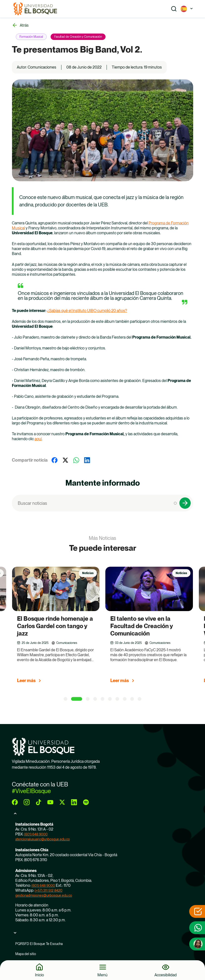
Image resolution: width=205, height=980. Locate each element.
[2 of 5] (77, 699)
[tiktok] (38, 802)
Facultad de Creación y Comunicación (78, 37)
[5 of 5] (102, 699)
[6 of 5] (110, 699)
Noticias (88, 573)
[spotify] (86, 802)
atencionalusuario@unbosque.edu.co (43, 839)
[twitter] (62, 802)
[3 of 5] (88, 699)
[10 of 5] (140, 699)
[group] (62, 627)
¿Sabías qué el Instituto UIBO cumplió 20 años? (87, 311)
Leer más (26, 681)
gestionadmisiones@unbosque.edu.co (44, 895)
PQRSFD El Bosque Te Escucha (39, 944)
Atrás (24, 25)
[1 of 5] (65, 699)
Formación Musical (31, 37)
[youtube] (50, 802)
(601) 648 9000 (36, 834)
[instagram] (27, 802)
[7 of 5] (117, 699)
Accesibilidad (166, 975)
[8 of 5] (125, 699)
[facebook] (15, 802)
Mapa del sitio (26, 954)
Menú (102, 975)
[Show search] (174, 9)
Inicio (39, 975)
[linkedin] (74, 802)
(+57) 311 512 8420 (49, 890)
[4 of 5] (95, 699)
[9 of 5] (132, 699)
